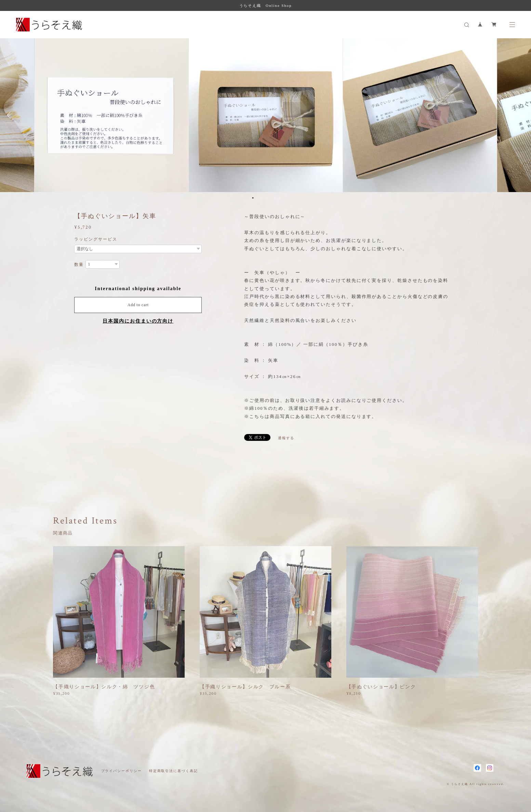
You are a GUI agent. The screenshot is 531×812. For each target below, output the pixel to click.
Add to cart (138, 305)
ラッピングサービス (96, 239)
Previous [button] (10, 115)
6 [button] (275, 198)
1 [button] (253, 198)
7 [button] (279, 198)
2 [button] (257, 198)
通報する (286, 438)
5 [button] (270, 198)
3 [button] (262, 198)
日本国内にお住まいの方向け (138, 321)
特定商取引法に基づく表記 (174, 771)
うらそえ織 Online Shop (266, 5)
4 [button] (266, 198)
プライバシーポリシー (122, 771)
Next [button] (521, 115)
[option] (266, 115)
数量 (79, 265)
